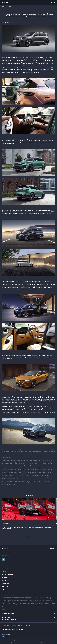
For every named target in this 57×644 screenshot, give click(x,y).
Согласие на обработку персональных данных (12, 629)
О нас (3, 589)
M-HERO (4, 571)
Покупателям (5, 583)
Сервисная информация (9, 620)
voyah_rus (52, 412)
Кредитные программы (8, 614)
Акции (43, 641)
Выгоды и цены (6, 618)
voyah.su (38, 412)
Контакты (4, 577)
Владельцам (5, 586)
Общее (3, 610)
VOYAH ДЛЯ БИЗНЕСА (7, 574)
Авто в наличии (6, 568)
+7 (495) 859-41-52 (6, 556)
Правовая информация (7, 628)
